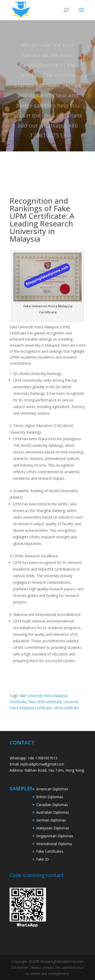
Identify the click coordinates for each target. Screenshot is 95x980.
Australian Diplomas (53, 812)
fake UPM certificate (45, 702)
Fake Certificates (50, 851)
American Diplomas (52, 789)
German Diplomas (51, 820)
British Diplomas (50, 797)
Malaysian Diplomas (53, 828)
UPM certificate (66, 708)
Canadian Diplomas (52, 805)
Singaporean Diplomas (55, 836)
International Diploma (54, 844)
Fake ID (42, 859)
